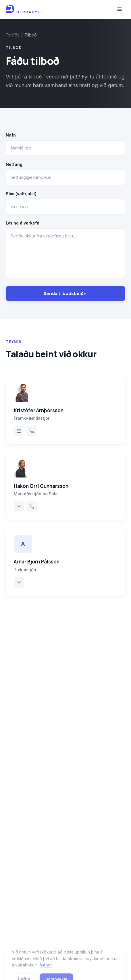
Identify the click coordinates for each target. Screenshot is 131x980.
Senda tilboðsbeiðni (65, 293)
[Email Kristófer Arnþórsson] (19, 431)
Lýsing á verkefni (23, 223)
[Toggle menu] (120, 9)
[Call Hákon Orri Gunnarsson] (32, 507)
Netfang (14, 164)
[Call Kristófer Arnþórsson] (32, 431)
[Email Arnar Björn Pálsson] (19, 582)
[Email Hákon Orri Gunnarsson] (19, 507)
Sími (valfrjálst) (21, 194)
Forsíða (13, 35)
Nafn (11, 135)
